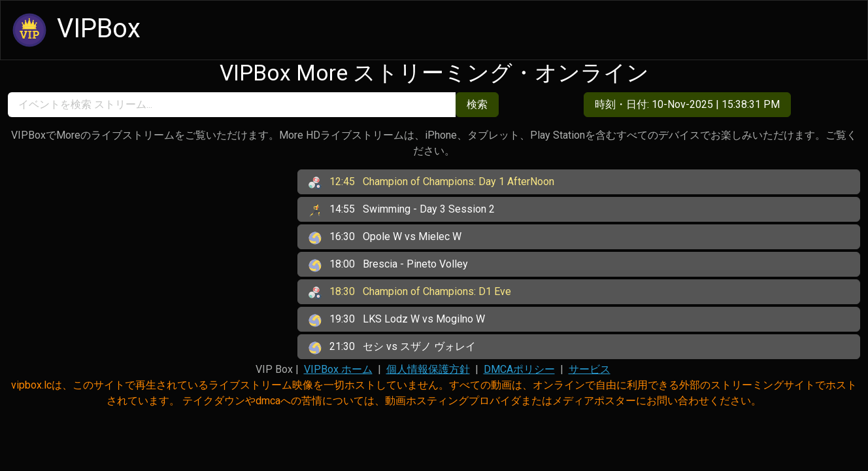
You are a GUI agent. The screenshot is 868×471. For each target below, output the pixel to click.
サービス (590, 369)
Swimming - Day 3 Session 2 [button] (402, 210)
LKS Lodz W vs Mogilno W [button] (397, 320)
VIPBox (75, 30)
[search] (232, 105)
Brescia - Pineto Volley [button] (388, 265)
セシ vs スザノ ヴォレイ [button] (392, 347)
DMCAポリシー (519, 369)
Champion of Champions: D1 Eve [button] (410, 292)
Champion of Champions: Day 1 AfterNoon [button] (431, 183)
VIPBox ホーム (338, 369)
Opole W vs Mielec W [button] (385, 237)
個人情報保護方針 (428, 369)
